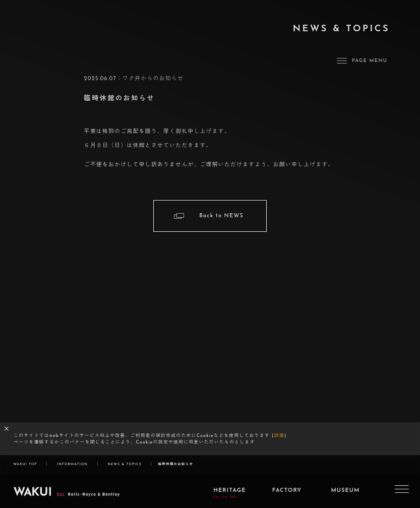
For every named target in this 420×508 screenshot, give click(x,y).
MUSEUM (345, 495)
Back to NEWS (221, 216)
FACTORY (287, 495)
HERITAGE (229, 498)
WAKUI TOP (25, 464)
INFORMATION (72, 464)
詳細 (279, 436)
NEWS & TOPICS (124, 464)
